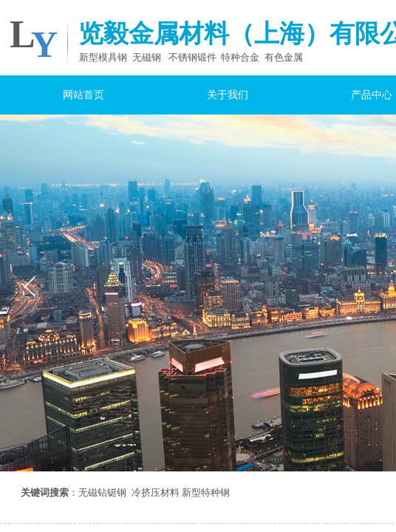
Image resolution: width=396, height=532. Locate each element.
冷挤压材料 (156, 492)
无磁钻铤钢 (102, 492)
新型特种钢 (206, 492)
